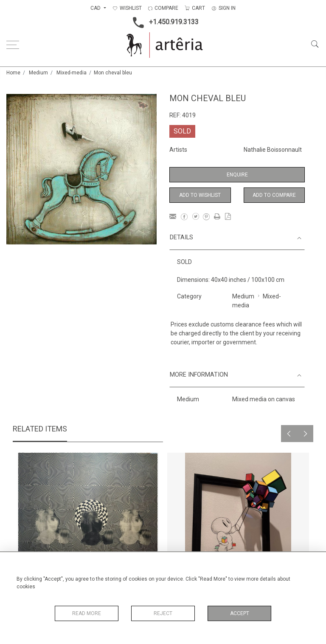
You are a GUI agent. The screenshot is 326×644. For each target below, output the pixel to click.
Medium (38, 73)
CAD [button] (96, 8)
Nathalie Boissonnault (273, 150)
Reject (163, 613)
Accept (240, 613)
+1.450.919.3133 (163, 23)
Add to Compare (274, 195)
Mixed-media (72, 73)
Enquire (237, 175)
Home (13, 73)
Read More (87, 613)
